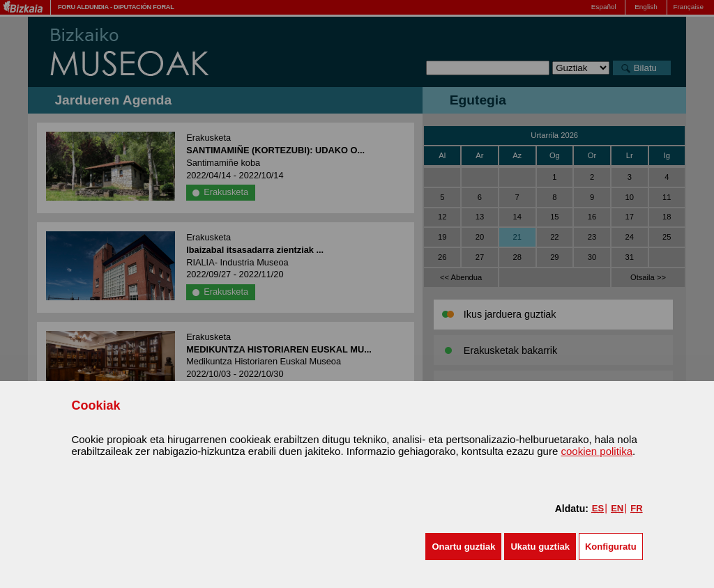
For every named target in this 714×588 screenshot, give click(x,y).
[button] (463, 547)
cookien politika (597, 451)
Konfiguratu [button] (611, 547)
